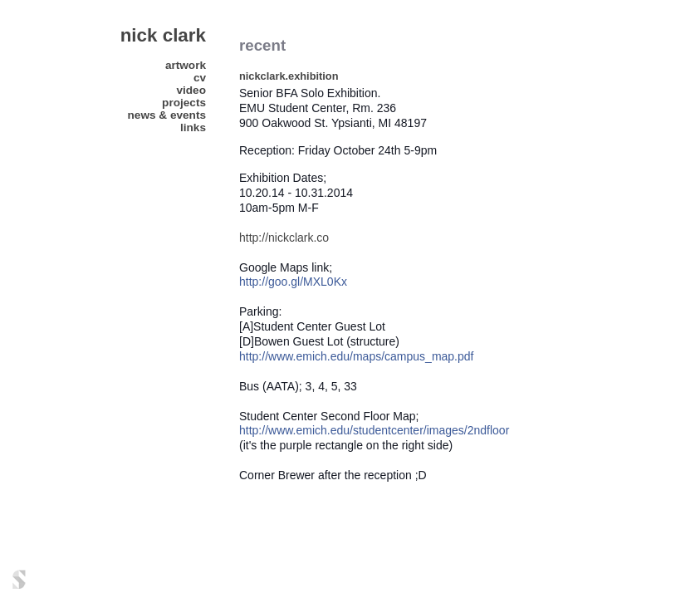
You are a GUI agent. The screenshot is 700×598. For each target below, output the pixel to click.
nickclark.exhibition (289, 76)
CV (200, 78)
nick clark (163, 35)
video (191, 90)
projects (184, 103)
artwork (186, 65)
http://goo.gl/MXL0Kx (293, 282)
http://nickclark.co (286, 238)
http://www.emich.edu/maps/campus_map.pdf (356, 356)
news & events (167, 115)
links (193, 127)
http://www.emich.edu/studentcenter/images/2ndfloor (374, 430)
